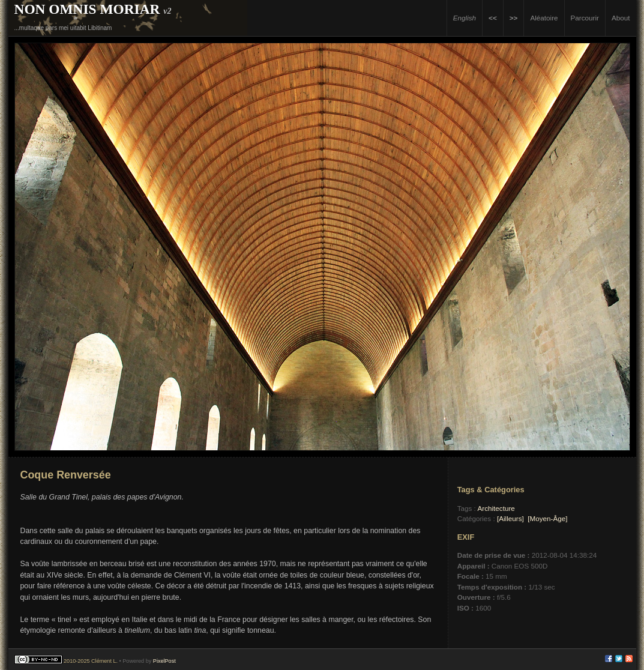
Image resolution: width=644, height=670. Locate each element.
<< (493, 18)
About (621, 18)
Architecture (496, 508)
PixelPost (164, 661)
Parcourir (585, 18)
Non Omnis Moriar (87, 9)
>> (514, 18)
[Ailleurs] (510, 518)
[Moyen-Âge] (547, 518)
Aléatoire (544, 18)
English (465, 18)
